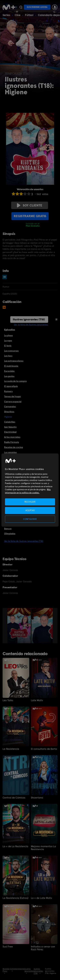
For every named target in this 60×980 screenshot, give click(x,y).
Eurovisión (9, 371)
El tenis (8, 346)
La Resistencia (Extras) (15, 898)
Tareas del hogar (13, 396)
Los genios (9, 376)
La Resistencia (11, 749)
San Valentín (10, 427)
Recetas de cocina (14, 447)
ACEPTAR (30, 510)
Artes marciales (12, 437)
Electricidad (10, 432)
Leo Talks (8, 700)
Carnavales (10, 407)
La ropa (8, 341)
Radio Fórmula (12, 442)
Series (6, 15)
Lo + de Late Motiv (41, 898)
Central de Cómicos (14, 798)
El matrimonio (11, 366)
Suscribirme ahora (37, 7)
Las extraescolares (14, 361)
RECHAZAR (30, 502)
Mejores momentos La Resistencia (43, 848)
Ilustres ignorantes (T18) (29, 319)
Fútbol (29, 15)
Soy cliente (30, 205)
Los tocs (8, 356)
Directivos (9, 412)
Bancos (8, 529)
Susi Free (8, 947)
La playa (8, 335)
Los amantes (10, 452)
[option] (19, 626)
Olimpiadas (10, 534)
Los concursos (11, 351)
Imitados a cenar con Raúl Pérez (43, 948)
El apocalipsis (11, 386)
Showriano (37, 798)
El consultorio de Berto (44, 749)
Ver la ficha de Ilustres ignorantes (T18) (24, 541)
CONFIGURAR (30, 519)
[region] (30, 490)
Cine (18, 15)
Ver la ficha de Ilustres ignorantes (31, 325)
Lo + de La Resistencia (15, 846)
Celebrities (10, 422)
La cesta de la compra (15, 381)
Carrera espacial (13, 402)
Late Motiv (37, 700)
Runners (8, 391)
